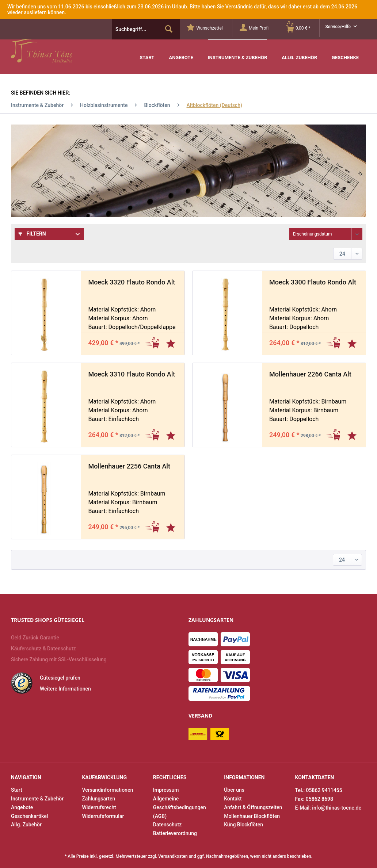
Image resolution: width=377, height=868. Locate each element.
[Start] (147, 52)
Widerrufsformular (103, 816)
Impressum (166, 790)
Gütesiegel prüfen (60, 678)
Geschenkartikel (29, 816)
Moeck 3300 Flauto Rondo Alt (313, 282)
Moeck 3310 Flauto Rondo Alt (132, 374)
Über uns (234, 790)
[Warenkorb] (303, 28)
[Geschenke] (345, 52)
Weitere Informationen (65, 689)
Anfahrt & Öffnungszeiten (253, 807)
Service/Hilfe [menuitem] (338, 27)
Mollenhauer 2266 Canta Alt (310, 374)
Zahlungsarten (98, 799)
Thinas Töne (58, 51)
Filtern (32, 234)
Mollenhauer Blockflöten (252, 816)
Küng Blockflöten (243, 825)
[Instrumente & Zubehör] (238, 52)
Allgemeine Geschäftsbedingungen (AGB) (180, 807)
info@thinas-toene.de (337, 808)
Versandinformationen (107, 790)
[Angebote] (181, 52)
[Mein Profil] (259, 28)
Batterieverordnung (175, 833)
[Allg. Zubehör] (299, 52)
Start (17, 790)
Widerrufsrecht (99, 807)
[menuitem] (210, 28)
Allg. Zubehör (26, 825)
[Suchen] (169, 29)
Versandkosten (173, 856)
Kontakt (233, 799)
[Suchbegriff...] (146, 29)
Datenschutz (167, 825)
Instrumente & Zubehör (37, 799)
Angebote (22, 807)
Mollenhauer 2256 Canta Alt (129, 466)
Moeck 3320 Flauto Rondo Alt (132, 282)
